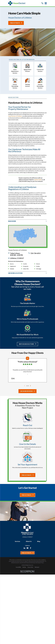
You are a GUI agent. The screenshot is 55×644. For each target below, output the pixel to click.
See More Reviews (28, 391)
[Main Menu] (46, 3)
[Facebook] (31, 548)
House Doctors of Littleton (15, 116)
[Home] (17, 3)
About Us (29, 541)
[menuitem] (18, 567)
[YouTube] (27, 548)
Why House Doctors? (27, 344)
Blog (39, 541)
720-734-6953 (35, 253)
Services (17, 541)
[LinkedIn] (24, 548)
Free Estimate (16, 23)
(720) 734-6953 (27, 534)
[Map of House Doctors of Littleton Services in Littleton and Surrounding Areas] (27, 236)
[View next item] (30, 386)
